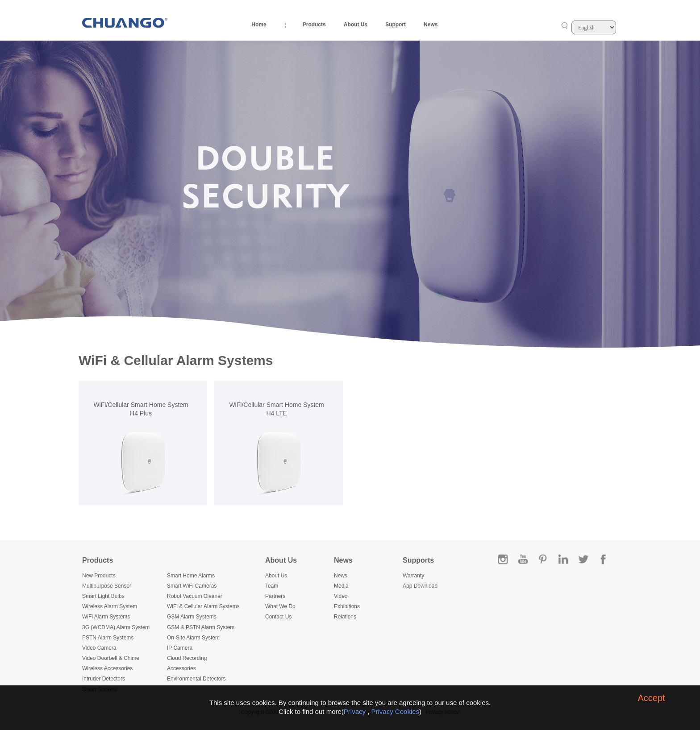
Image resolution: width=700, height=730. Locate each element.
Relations (345, 617)
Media (341, 586)
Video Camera (99, 648)
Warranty (413, 576)
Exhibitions (347, 606)
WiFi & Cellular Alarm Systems (203, 606)
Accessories (181, 668)
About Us (356, 25)
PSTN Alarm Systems (108, 638)
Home (259, 25)
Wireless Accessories (107, 668)
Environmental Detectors (196, 679)
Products (314, 25)
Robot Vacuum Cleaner (195, 596)
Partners (275, 596)
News (431, 25)
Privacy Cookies (396, 711)
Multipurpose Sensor (107, 586)
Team (272, 586)
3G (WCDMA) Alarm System (116, 627)
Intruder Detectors (104, 679)
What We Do (280, 606)
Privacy (355, 711)
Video (341, 596)
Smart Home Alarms (191, 576)
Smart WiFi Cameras (192, 586)
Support (396, 25)
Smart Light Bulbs (103, 596)
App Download (420, 586)
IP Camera (180, 648)
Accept (651, 698)
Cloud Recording (187, 658)
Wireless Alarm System (110, 606)
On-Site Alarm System (193, 638)
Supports (418, 560)
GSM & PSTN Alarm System (201, 627)
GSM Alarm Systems (192, 617)
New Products (99, 576)
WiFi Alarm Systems (106, 617)
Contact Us (278, 617)
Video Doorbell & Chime (111, 658)
